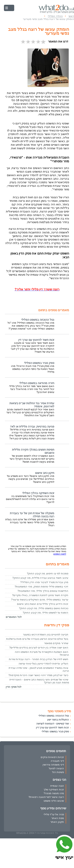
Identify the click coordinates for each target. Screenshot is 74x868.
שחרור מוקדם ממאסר (56, 643)
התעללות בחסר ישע (58, 720)
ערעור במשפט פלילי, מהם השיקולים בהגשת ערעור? (40, 600)
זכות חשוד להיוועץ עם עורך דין (36, 340)
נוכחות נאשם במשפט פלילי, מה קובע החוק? (44, 608)
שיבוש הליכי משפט (54, 801)
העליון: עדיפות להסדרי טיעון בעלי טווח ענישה (43, 664)
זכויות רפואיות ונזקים (52, 757)
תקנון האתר (57, 822)
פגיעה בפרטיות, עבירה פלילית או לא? (32, 427)
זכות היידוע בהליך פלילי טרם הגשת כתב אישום (43, 604)
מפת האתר (58, 818)
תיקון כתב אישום (45, 473)
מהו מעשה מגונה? (54, 793)
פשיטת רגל (58, 772)
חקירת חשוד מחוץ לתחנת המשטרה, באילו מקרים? (40, 595)
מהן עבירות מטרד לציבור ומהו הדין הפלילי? (44, 582)
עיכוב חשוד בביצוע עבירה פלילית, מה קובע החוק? (40, 578)
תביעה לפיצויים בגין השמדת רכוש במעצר (46, 635)
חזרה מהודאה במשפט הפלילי (37, 383)
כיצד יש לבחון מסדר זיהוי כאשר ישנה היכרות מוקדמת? (38, 675)
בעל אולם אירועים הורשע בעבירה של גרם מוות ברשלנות (37, 639)
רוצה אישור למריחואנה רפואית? (46, 797)
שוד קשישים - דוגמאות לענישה (53, 724)
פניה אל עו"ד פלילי (54, 814)
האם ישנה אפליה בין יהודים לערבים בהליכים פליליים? (39, 648)
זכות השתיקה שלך (54, 790)
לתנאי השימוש (60, 554)
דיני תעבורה (57, 761)
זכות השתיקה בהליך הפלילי (38, 493)
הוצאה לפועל (56, 768)
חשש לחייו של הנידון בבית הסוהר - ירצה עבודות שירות (39, 659)
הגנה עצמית (57, 786)
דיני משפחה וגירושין (53, 765)
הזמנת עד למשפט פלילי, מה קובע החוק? (45, 613)
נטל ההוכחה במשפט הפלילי (38, 320)
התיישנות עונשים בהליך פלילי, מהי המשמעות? (43, 591)
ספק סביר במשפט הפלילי (39, 363)
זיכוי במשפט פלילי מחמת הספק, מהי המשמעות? (41, 587)
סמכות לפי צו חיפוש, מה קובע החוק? (48, 573)
